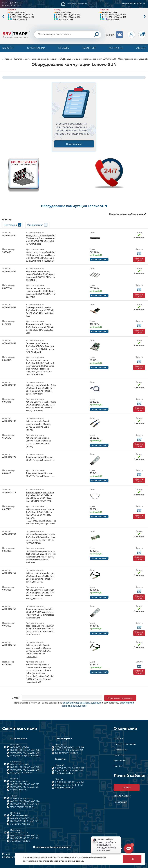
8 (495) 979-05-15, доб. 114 (69, 750)
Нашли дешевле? (99, 260)
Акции (141, 48)
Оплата (64, 48)
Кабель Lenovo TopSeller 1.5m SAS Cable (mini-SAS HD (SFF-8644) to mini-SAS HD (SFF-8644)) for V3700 (41, 389)
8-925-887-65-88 (20, 764)
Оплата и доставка (125, 744)
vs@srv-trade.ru (19, 790)
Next (145, 16)
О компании (36, 48)
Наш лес (118, 766)
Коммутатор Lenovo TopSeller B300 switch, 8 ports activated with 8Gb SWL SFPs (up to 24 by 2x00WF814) (41, 240)
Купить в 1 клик (139, 259)
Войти (127, 788)
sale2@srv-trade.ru (20, 824)
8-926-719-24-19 (19, 833)
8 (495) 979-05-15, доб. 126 (69, 771)
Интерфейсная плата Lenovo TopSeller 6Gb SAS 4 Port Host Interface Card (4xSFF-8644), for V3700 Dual (41, 538)
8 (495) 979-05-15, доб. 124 (25, 804)
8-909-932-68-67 (20, 799)
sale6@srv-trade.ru (20, 841)
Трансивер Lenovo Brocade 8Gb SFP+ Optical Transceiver (40, 458)
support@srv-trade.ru (66, 753)
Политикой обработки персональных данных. (61, 861)
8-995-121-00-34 (66, 19)
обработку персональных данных (82, 702)
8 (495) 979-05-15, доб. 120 (22, 17)
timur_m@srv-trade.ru (22, 807)
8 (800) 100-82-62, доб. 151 (69, 782)
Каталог (8, 48)
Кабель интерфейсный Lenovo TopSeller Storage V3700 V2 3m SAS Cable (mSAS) (38, 425)
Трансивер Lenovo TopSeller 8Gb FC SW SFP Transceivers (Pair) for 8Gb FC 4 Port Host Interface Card (40, 613)
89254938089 (113, 19)
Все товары (10, 225)
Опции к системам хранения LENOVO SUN (95, 59)
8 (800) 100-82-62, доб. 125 (68, 15)
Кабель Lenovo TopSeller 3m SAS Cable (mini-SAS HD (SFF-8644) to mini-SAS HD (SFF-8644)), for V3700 (40, 577)
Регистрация (120, 802)
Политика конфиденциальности (52, 847)
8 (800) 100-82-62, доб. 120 (22, 15)
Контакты (116, 48)
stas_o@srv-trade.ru (21, 773)
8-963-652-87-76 (20, 19)
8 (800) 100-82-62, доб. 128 (25, 767)
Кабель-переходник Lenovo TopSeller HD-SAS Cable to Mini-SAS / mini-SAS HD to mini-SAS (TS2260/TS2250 (40, 497)
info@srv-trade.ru (18, 12)
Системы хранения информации (41, 59)
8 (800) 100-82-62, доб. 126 (70, 768)
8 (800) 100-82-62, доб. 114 (69, 747)
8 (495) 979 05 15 (12, 6)
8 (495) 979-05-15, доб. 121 (114, 15)
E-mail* (16, 698)
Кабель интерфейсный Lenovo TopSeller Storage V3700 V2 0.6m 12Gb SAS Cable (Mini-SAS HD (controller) (38, 651)
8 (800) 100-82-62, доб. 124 (25, 801)
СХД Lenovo (65, 59)
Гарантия (89, 48)
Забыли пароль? (122, 796)
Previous (3, 16)
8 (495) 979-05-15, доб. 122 (24, 838)
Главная (8, 59)
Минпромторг (35, 225)
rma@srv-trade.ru (64, 773)
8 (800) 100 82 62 (12, 3)
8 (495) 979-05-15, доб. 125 (68, 17)
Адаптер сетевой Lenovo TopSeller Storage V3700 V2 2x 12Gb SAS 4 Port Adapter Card (40, 312)
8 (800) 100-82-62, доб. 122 (25, 836)
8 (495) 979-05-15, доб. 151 (69, 785)
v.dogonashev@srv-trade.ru (25, 756)
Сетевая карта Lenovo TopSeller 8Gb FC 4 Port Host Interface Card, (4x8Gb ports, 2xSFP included (40, 348)
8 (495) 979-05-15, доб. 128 (25, 770)
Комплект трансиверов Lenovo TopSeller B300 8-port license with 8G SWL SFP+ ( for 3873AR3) (41, 276)
